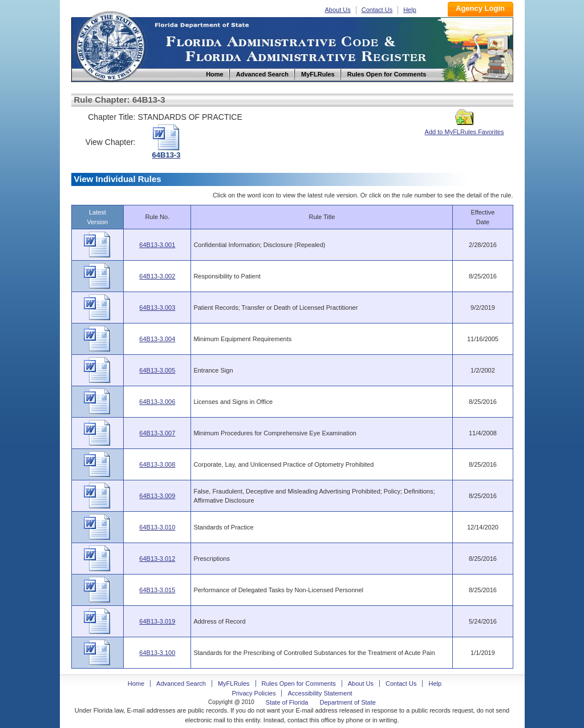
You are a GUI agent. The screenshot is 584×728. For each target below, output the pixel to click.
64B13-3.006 (157, 402)
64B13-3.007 (157, 433)
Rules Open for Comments (299, 683)
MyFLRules (234, 683)
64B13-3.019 (157, 621)
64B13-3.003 (157, 308)
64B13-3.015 (157, 590)
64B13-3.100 (157, 653)
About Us (338, 10)
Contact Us (377, 10)
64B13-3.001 (157, 245)
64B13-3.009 (157, 496)
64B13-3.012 (157, 559)
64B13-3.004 (157, 339)
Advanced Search (181, 683)
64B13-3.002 (157, 276)
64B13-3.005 (157, 370)
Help (410, 10)
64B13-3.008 (157, 464)
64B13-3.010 (157, 527)
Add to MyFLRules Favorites (465, 128)
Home (110, 45)
